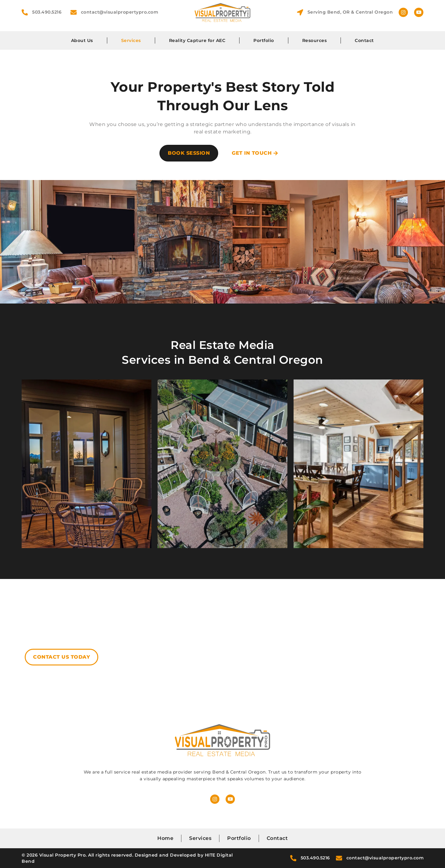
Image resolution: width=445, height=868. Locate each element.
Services (131, 40)
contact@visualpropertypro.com (120, 12)
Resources (315, 40)
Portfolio (264, 40)
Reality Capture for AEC (197, 40)
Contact (364, 40)
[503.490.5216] (25, 12)
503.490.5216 (47, 12)
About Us (82, 40)
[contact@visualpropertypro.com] (74, 12)
